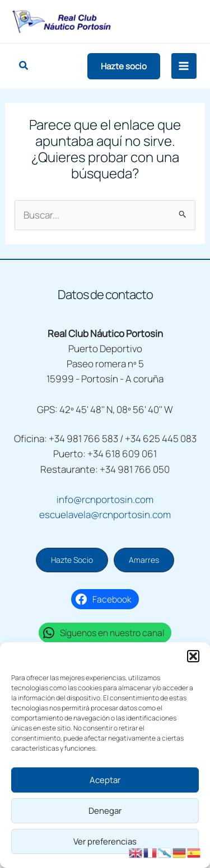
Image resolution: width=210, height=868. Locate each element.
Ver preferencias (105, 841)
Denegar (105, 811)
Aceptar (105, 780)
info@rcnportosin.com (105, 499)
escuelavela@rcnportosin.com (105, 514)
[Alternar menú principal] (184, 66)
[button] (193, 656)
